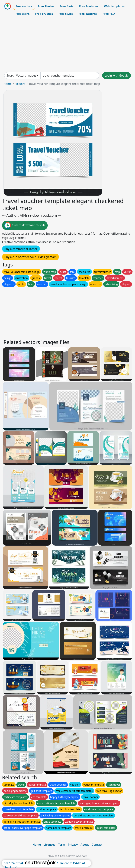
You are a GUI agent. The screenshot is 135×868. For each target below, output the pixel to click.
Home (8, 84)
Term (62, 845)
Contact (97, 845)
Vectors (20, 84)
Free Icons (22, 14)
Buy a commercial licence (21, 249)
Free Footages (89, 6)
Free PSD (109, 14)
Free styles (66, 14)
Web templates (114, 6)
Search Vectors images (21, 76)
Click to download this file (25, 225)
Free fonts (67, 6)
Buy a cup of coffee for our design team (30, 257)
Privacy (73, 845)
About (85, 845)
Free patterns (88, 14)
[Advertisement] (67, 45)
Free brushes (44, 14)
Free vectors (24, 6)
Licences (49, 845)
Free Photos (46, 6)
